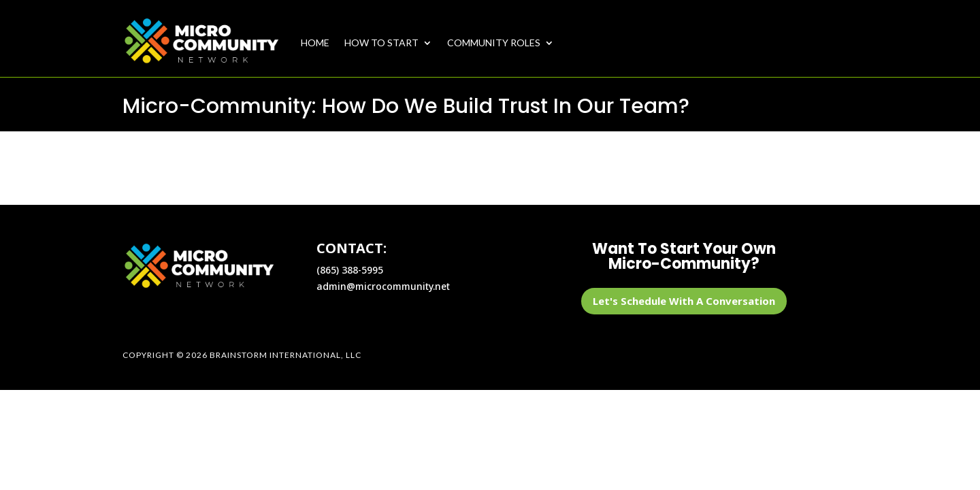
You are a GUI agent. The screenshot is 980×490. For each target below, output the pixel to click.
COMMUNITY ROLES (494, 43)
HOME (315, 43)
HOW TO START (381, 43)
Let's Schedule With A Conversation (684, 301)
